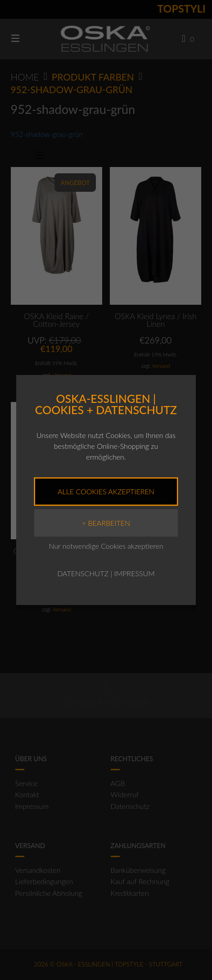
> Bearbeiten (106, 523)
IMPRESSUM (135, 573)
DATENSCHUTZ (83, 573)
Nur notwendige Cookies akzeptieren (106, 546)
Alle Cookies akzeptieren (106, 491)
